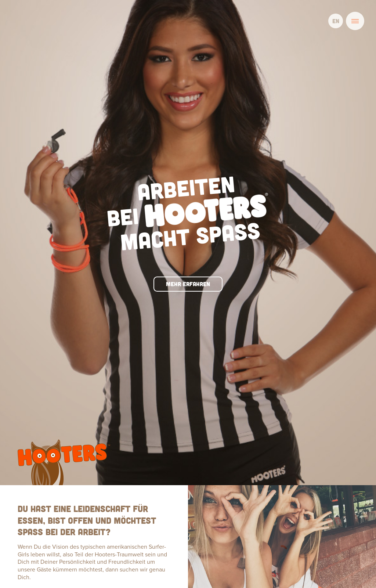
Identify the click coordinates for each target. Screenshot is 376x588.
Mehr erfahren (188, 233)
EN (336, 21)
